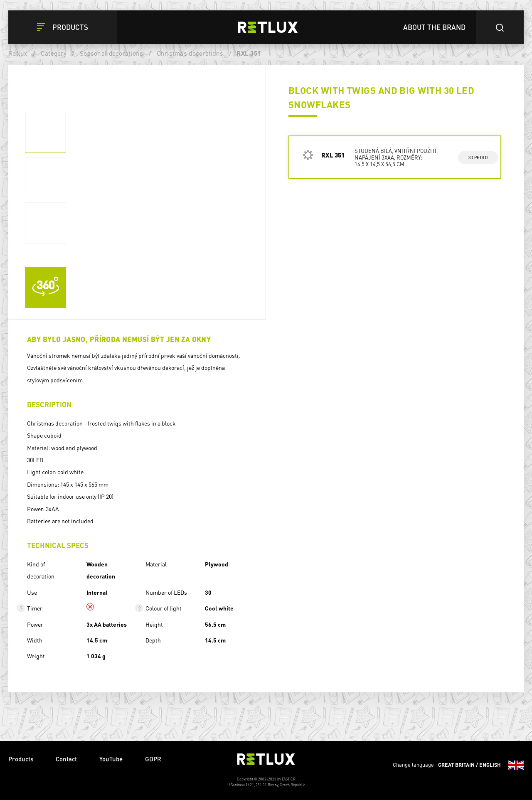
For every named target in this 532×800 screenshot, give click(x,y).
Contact (66, 759)
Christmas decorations (190, 53)
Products (21, 759)
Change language (458, 765)
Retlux (18, 53)
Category (54, 53)
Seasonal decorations (111, 53)
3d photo (478, 158)
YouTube (111, 759)
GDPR (153, 759)
